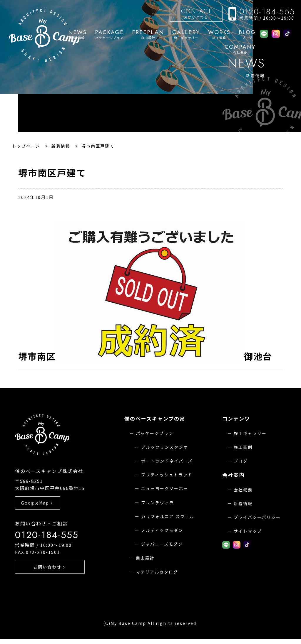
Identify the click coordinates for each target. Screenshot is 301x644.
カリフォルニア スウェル (168, 516)
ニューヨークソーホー (165, 488)
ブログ (247, 35)
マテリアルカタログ (157, 572)
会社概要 (240, 49)
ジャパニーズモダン (162, 544)
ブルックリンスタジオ (165, 447)
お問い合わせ (196, 13)
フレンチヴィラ (158, 503)
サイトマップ (248, 531)
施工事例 (219, 35)
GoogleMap (37, 511)
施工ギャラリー (186, 35)
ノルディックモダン (162, 530)
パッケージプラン (109, 35)
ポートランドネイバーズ (167, 461)
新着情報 (243, 503)
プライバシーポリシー (257, 517)
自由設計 (148, 35)
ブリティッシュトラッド (167, 475)
